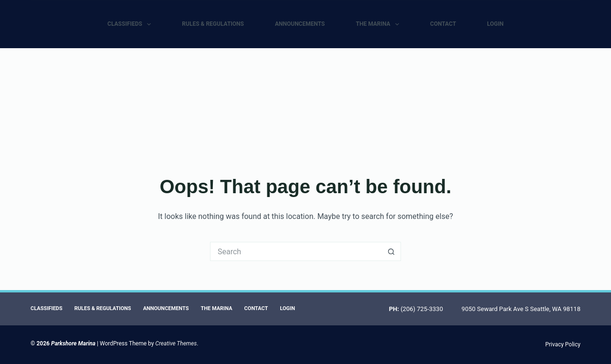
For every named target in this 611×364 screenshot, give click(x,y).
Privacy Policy (563, 344)
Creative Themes (176, 343)
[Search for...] (296, 251)
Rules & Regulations (213, 24)
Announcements (300, 24)
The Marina (380, 24)
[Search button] (391, 251)
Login (495, 24)
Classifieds (131, 24)
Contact (443, 24)
